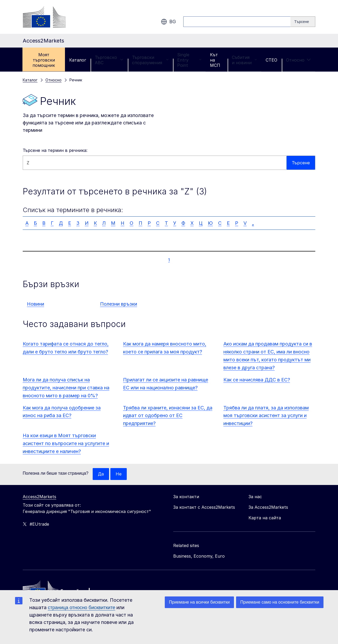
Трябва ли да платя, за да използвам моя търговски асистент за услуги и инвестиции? (266, 416)
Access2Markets (39, 497)
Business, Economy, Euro (199, 556)
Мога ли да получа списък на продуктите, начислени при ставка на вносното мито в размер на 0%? (66, 388)
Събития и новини (244, 60)
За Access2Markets (268, 507)
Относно (298, 60)
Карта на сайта (265, 518)
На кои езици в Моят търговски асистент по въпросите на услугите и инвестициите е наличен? (66, 443)
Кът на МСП (215, 60)
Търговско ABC (109, 60)
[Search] (303, 22)
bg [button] (168, 22)
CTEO (271, 60)
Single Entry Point (189, 60)
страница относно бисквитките (81, 608)
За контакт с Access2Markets (204, 507)
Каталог (78, 60)
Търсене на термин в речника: (55, 150)
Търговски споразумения (150, 60)
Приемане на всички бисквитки (199, 602)
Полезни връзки (119, 304)
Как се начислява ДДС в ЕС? (257, 380)
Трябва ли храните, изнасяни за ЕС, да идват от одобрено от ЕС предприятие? (168, 416)
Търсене (300, 163)
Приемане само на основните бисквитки (280, 602)
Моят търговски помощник (44, 60)
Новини (36, 304)
